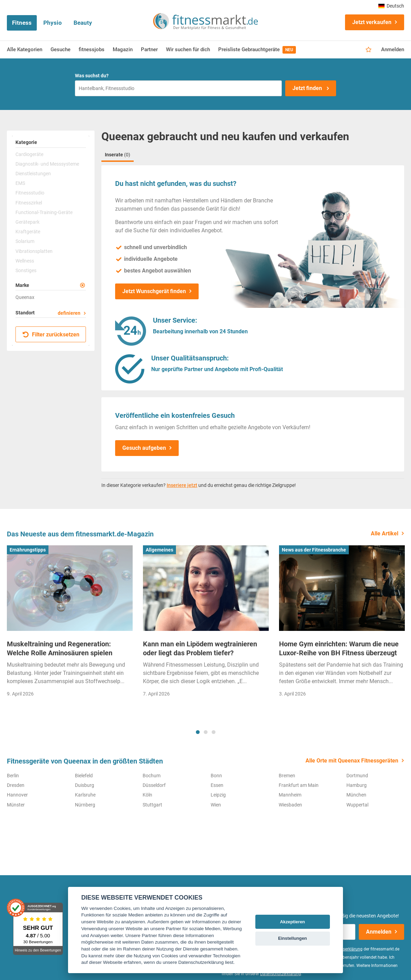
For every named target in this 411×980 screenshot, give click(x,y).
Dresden (16, 785)
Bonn (216, 776)
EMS (20, 183)
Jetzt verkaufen (372, 22)
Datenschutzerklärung (281, 974)
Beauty (83, 23)
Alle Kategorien (25, 49)
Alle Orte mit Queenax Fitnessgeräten (352, 761)
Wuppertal (357, 805)
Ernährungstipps (28, 550)
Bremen (287, 776)
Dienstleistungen (33, 174)
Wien (216, 805)
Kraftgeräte (28, 232)
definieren (69, 313)
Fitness (22, 23)
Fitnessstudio (30, 193)
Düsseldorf (154, 785)
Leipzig (218, 795)
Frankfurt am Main (299, 785)
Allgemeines (159, 550)
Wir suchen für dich (188, 49)
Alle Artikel (385, 533)
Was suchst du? (92, 76)
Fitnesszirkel (29, 203)
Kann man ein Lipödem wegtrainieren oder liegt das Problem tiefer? (200, 648)
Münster (16, 805)
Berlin (13, 776)
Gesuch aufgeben (144, 448)
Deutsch (391, 6)
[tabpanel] (70, 623)
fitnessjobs (92, 49)
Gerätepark (27, 222)
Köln (147, 795)
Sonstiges (26, 270)
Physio (53, 23)
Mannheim (290, 795)
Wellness (25, 261)
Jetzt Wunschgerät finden (154, 291)
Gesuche (60, 49)
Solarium (25, 241)
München (356, 795)
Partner (149, 49)
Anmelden (393, 49)
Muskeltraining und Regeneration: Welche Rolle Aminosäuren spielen (60, 648)
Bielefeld (84, 776)
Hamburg (357, 785)
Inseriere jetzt (182, 485)
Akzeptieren (293, 922)
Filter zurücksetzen (51, 335)
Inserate (118, 155)
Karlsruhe (85, 795)
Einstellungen (292, 938)
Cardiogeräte (29, 154)
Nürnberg (85, 805)
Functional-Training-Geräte (44, 212)
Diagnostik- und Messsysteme (47, 164)
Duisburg (85, 785)
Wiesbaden (290, 805)
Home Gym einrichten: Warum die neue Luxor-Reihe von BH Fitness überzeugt (339, 648)
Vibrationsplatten (34, 251)
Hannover (17, 795)
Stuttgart (152, 805)
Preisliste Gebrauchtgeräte (257, 50)
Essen (217, 785)
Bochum (152, 776)
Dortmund (357, 776)
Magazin (123, 49)
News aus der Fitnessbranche (314, 550)
